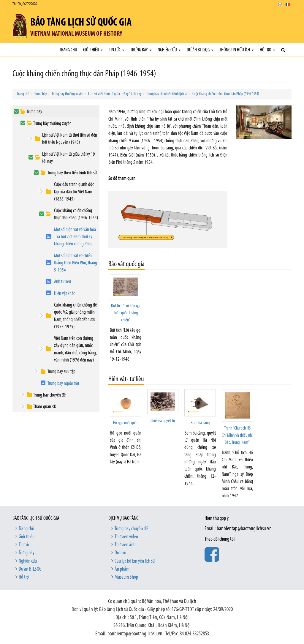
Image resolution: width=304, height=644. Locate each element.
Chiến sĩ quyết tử (163, 421)
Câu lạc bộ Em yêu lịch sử (135, 561)
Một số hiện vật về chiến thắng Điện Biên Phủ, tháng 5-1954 (76, 263)
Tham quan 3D (45, 407)
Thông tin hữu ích (237, 50)
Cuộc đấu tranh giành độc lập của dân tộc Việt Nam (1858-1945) (74, 192)
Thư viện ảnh (125, 545)
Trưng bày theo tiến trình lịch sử (167, 94)
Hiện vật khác (64, 294)
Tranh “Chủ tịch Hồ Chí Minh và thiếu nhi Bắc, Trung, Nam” (237, 436)
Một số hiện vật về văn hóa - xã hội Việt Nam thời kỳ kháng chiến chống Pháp (75, 237)
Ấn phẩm (122, 569)
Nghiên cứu (169, 50)
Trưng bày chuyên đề (49, 395)
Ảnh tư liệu (62, 282)
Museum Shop (126, 577)
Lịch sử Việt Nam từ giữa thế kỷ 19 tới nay (115, 94)
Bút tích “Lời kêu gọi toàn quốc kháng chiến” (126, 313)
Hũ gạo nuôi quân (126, 423)
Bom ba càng (200, 423)
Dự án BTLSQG (200, 50)
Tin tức (117, 50)
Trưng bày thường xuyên (68, 94)
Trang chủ (68, 50)
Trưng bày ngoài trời (63, 384)
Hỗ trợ (267, 50)
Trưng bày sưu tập (61, 372)
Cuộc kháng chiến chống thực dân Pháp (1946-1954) (226, 94)
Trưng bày (141, 50)
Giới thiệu (93, 50)
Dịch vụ (120, 553)
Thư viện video (126, 537)
